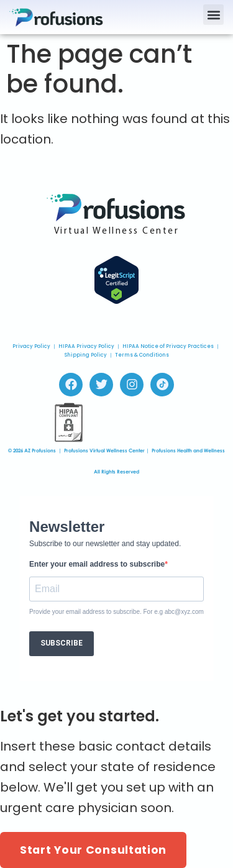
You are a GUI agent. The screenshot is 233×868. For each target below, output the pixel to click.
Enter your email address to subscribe (97, 564)
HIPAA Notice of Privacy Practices (168, 346)
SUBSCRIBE (62, 643)
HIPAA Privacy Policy (86, 346)
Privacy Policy (31, 346)
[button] (213, 15)
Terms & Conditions (142, 355)
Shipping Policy (86, 355)
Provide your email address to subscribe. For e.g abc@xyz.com (116, 612)
